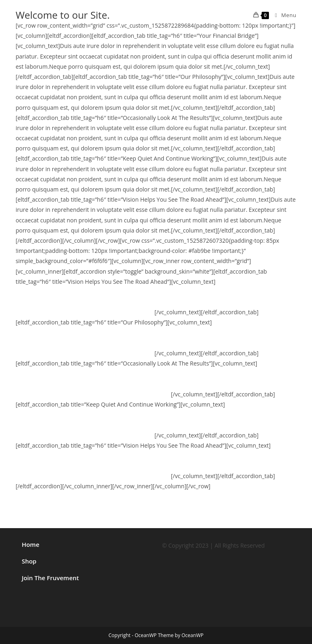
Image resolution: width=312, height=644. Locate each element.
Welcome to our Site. (63, 15)
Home (30, 544)
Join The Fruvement (50, 578)
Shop (29, 561)
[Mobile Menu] (283, 15)
